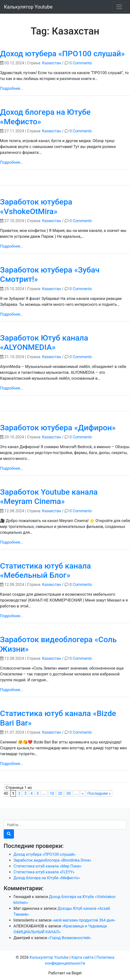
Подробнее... (12, 88)
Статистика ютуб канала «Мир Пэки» (47, 866)
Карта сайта (83, 957)
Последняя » (99, 793)
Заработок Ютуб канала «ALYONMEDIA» (44, 342)
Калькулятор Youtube (28, 7)
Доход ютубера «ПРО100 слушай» (62, 54)
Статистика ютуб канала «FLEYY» (44, 872)
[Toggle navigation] (119, 7)
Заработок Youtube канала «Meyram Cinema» (49, 497)
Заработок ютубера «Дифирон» (58, 428)
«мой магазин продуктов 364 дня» (84, 920)
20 (60, 793)
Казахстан (52, 63)
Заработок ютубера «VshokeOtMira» (36, 206)
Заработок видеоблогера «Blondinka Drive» (52, 860)
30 (69, 793)
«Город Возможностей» (70, 938)
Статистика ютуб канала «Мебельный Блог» (45, 570)
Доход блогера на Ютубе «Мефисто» (47, 878)
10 (52, 793)
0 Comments (81, 63)
